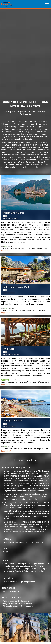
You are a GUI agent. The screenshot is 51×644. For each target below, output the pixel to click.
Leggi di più (6, 251)
